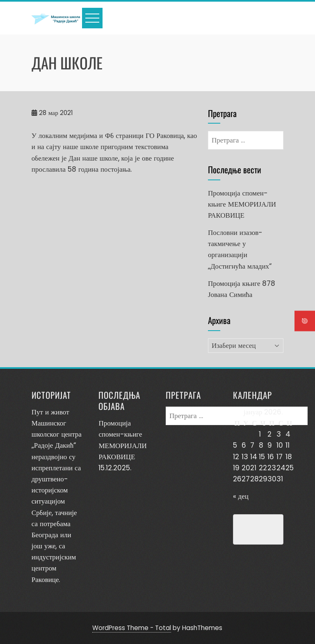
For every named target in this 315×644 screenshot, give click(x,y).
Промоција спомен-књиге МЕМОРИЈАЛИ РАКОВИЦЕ (242, 204)
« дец (241, 496)
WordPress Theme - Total (132, 628)
